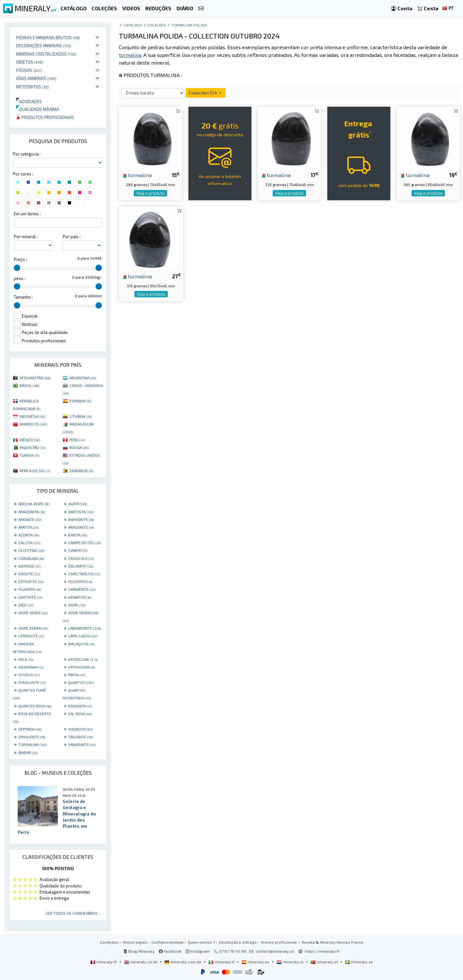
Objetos (30, 62)
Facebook (170, 951)
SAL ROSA (80, 714)
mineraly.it (222, 962)
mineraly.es (256, 962)
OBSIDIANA (31, 667)
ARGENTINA (83, 378)
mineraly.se (359, 962)
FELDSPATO (80, 581)
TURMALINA (32, 744)
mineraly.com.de (183, 962)
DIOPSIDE (29, 566)
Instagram (198, 951)
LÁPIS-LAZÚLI (83, 636)
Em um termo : (27, 214)
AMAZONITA (32, 512)
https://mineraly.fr (322, 951)
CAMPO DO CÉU (85, 543)
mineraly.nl (291, 962)
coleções (157, 25)
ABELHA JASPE (34, 504)
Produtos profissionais (45, 117)
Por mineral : (26, 237)
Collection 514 (206, 93)
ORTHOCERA (82, 667)
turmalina (137, 175)
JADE (26, 605)
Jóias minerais (36, 78)
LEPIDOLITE (31, 636)
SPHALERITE (32, 737)
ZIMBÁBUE (81, 471)
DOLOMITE (81, 566)
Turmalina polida (189, 25)
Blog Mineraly (139, 951)
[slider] (17, 268)
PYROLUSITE (32, 682)
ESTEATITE (31, 581)
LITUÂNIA (81, 416)
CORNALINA (31, 558)
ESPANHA (80, 401)
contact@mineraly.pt (275, 951)
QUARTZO (81, 682)
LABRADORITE (84, 628)
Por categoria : (27, 154)
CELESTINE (31, 550)
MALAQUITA (81, 644)
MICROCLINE (83, 659)
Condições (109, 942)
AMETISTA (81, 512)
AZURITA (29, 535)
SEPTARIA (30, 729)
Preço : (20, 259)
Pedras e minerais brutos (48, 37)
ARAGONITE (81, 527)
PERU (77, 440)
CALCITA (29, 543)
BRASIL (29, 385)
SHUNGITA (80, 729)
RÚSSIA (79, 447)
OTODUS (29, 675)
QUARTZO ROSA (35, 706)
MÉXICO (30, 440)
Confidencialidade (168, 942)
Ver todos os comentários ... (73, 913)
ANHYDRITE (81, 519)
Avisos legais (135, 942)
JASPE (77, 605)
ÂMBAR (28, 752)
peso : (20, 278)
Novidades (29, 101)
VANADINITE (82, 744)
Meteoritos (32, 87)
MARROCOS (33, 424)
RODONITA (80, 706)
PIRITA (77, 675)
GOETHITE (30, 597)
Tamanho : (23, 297)
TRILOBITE (80, 737)
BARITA (78, 535)
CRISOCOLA (81, 558)
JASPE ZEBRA (33, 628)
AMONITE (30, 519)
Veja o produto (150, 193)
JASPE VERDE (33, 613)
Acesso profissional (279, 942)
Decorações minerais (44, 45)
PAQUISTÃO (32, 447)
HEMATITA (80, 597)
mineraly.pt (325, 962)
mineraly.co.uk (141, 962)
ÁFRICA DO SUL (35, 471)
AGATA (77, 504)
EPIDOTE (29, 574)
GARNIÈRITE (82, 589)
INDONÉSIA (32, 416)
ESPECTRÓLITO (84, 574)
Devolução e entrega (238, 942)
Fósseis (29, 70)
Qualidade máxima (38, 109)
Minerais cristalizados (46, 54)
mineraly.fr (104, 962)
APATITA (28, 527)
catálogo (133, 25)
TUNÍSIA (29, 455)
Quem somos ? (201, 942)
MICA (26, 659)
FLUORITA (30, 589)
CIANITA (78, 550)
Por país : (72, 237)
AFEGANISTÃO (35, 378)
